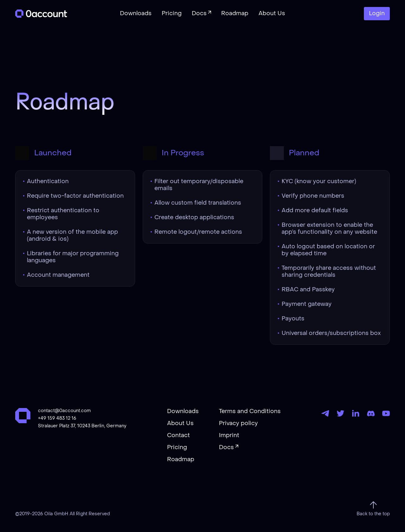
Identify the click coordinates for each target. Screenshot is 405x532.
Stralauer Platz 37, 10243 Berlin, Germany (82, 426)
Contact (178, 436)
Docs (226, 448)
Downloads (183, 411)
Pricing (177, 448)
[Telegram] (325, 413)
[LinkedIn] (356, 413)
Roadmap (181, 460)
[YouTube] (386, 413)
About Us (180, 424)
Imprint (229, 436)
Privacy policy (238, 424)
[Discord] (371, 413)
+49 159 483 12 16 (57, 418)
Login (377, 13)
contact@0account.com (64, 411)
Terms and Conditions (250, 411)
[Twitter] (340, 413)
